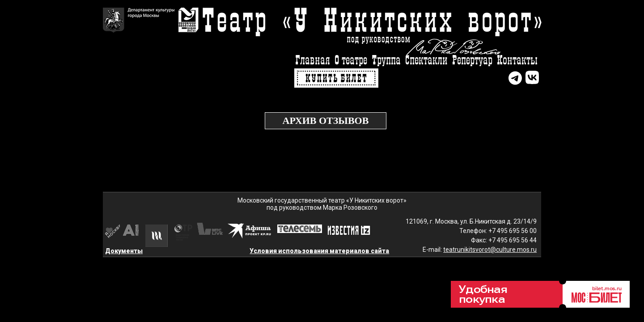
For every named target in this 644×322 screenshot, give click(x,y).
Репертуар (472, 61)
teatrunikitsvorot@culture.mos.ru (490, 250)
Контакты (517, 61)
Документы (124, 251)
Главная (313, 61)
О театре (351, 61)
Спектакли (426, 61)
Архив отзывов (326, 121)
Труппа (386, 61)
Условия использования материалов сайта (319, 251)
